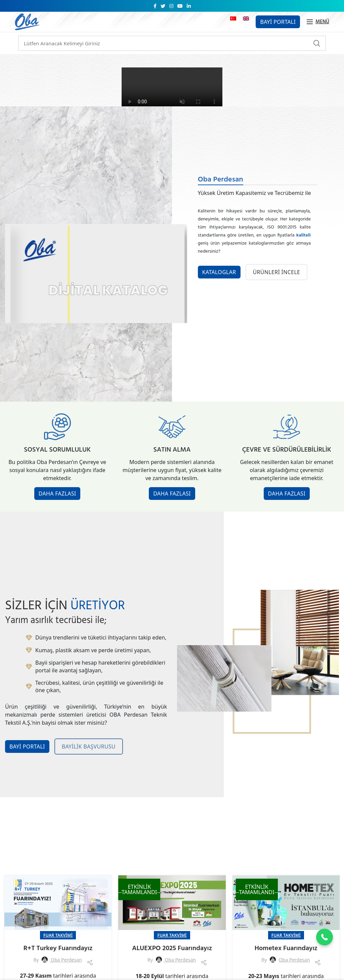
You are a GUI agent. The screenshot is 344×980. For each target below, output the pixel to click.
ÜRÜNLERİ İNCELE (277, 272)
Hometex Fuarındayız (286, 948)
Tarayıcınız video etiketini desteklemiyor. (172, 93)
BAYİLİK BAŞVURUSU (89, 746)
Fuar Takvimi (58, 935)
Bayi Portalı (278, 22)
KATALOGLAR (219, 272)
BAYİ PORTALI (27, 746)
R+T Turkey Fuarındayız (58, 948)
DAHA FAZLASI (57, 494)
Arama (317, 43)
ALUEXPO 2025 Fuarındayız (172, 948)
